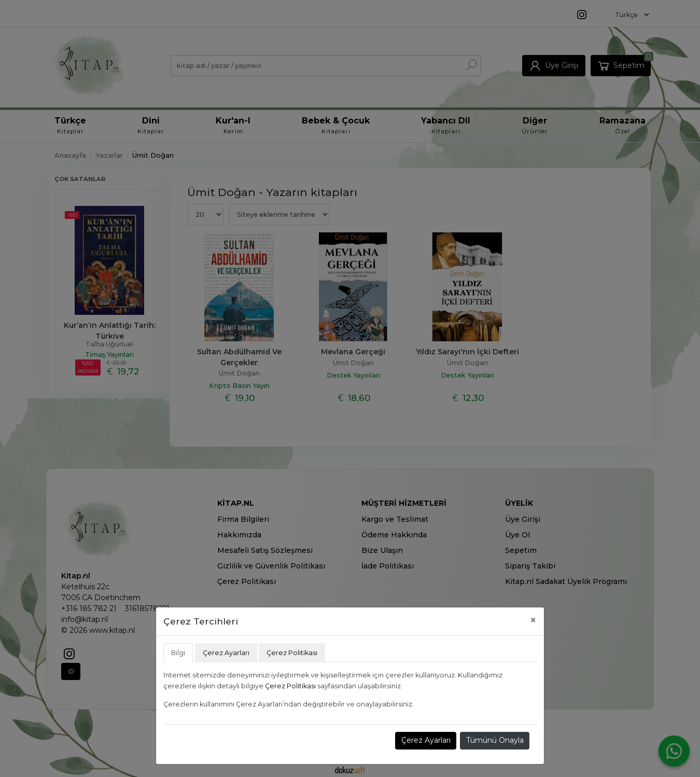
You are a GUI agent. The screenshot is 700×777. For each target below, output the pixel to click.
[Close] (533, 620)
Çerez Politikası (290, 686)
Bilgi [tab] (178, 653)
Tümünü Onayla (495, 740)
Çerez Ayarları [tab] (226, 653)
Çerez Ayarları (426, 740)
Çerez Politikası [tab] (292, 653)
